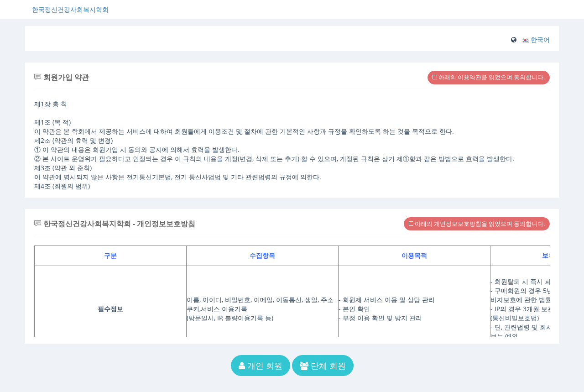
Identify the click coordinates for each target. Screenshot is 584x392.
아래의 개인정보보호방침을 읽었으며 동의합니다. (477, 224)
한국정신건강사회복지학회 (70, 9)
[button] (536, 39)
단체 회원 (323, 366)
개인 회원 (261, 366)
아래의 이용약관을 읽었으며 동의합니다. (489, 77)
